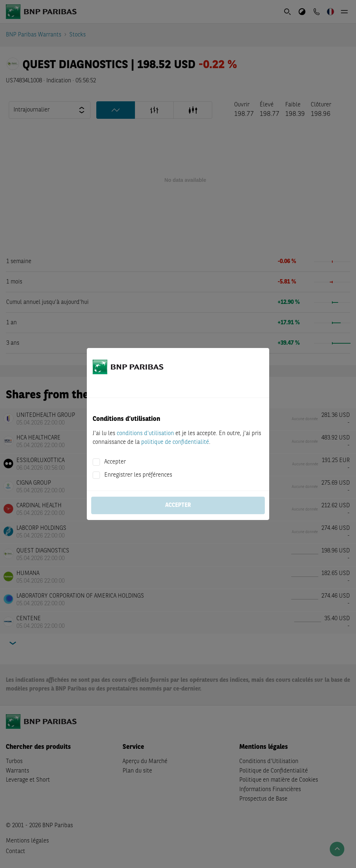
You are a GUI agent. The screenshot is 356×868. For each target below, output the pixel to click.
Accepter (115, 462)
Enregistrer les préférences (138, 475)
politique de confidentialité (175, 442)
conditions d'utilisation (145, 434)
